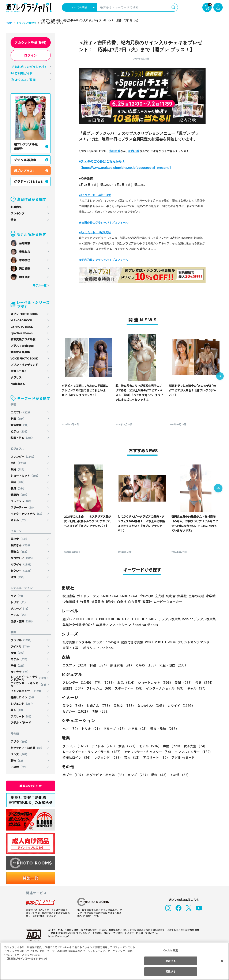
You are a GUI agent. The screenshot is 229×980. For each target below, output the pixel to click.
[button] (220, 376)
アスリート (22, 716)
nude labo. (18, 384)
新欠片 (110, 602)
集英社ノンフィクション (114, 625)
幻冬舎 (171, 596)
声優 (18, 666)
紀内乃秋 (134, 151)
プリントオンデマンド (24, 365)
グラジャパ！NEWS (28, 181)
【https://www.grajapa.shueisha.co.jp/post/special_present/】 (126, 168)
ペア (18, 596)
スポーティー (23, 507)
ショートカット (25, 476)
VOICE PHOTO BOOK (24, 358)
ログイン (31, 55)
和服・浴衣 (22, 438)
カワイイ (22, 564)
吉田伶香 (115, 151)
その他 (19, 767)
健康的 (20, 495)
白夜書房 (134, 602)
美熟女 (20, 552)
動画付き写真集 (20, 352)
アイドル (21, 646)
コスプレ (21, 412)
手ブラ (20, 742)
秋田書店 (69, 596)
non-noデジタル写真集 (199, 619)
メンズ (20, 754)
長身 (18, 488)
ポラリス (16, 377)
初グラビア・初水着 (27, 748)
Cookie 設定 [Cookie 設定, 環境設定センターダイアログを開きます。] (171, 950)
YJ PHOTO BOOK (21, 320)
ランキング (17, 213)
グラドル (22, 640)
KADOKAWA (109, 596)
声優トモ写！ (19, 371)
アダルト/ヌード (21, 722)
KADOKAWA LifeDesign (136, 596)
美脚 (18, 482)
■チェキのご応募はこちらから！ (102, 161)
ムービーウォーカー (168, 602)
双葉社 (147, 602)
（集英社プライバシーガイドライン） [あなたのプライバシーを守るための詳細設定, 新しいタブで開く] (27, 959)
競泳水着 (20, 425)
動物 (18, 761)
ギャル (19, 520)
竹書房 (85, 602)
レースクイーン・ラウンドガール (29, 678)
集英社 (182, 596)
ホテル (19, 615)
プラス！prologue (22, 346)
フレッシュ (22, 501)
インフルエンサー (27, 691)
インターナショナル (27, 514)
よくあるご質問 (25, 80)
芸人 (18, 710)
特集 (13, 220)
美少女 (20, 539)
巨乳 (19, 463)
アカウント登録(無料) (31, 43)
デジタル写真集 (25, 160)
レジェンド (22, 704)
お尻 (18, 469)
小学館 (211, 596)
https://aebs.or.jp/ (59, 936)
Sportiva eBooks (22, 333)
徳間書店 (98, 602)
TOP (9, 23)
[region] (114, 961)
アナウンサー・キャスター (29, 684)
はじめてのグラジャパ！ (31, 67)
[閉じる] (222, 961)
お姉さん (21, 545)
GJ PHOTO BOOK (22, 327)
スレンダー (23, 457)
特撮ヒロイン (23, 697)
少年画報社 (70, 602)
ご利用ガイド (24, 73)
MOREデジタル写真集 (165, 619)
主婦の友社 (196, 596)
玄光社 (160, 596)
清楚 (18, 577)
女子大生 (20, 672)
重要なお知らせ (31, 786)
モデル (20, 659)
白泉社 (122, 602)
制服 (18, 419)
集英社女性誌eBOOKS (78, 625)
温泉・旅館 (22, 621)
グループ (20, 609)
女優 (18, 653)
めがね (20, 431)
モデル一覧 (40, 285)
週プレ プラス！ (25, 171)
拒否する (170, 961)
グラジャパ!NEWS (26, 23)
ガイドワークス (88, 596)
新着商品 (16, 207)
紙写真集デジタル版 (23, 339)
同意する (170, 971)
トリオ (19, 602)
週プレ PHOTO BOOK (24, 314)
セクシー (22, 571)
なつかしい (22, 558)
